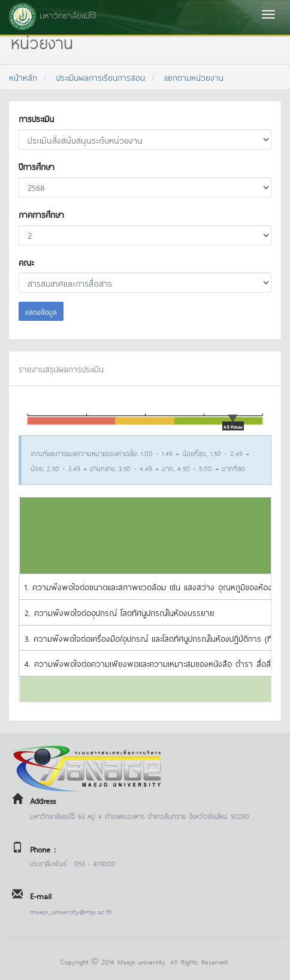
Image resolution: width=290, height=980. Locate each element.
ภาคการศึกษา (41, 214)
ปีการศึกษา (37, 166)
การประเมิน (36, 118)
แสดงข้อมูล (41, 311)
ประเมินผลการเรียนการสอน (101, 77)
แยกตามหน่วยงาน (194, 77)
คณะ (26, 262)
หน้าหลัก (23, 77)
